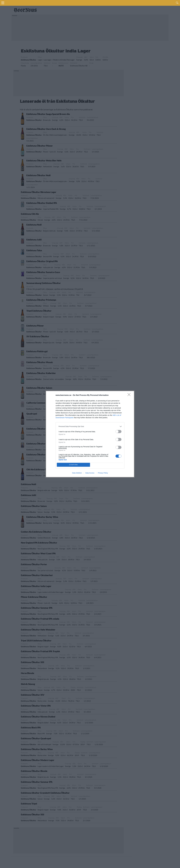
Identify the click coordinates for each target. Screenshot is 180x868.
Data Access (90, 473)
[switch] (118, 432)
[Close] (130, 395)
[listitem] (90, 426)
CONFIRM (73, 465)
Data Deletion (77, 473)
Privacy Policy (103, 473)
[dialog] (90, 434)
